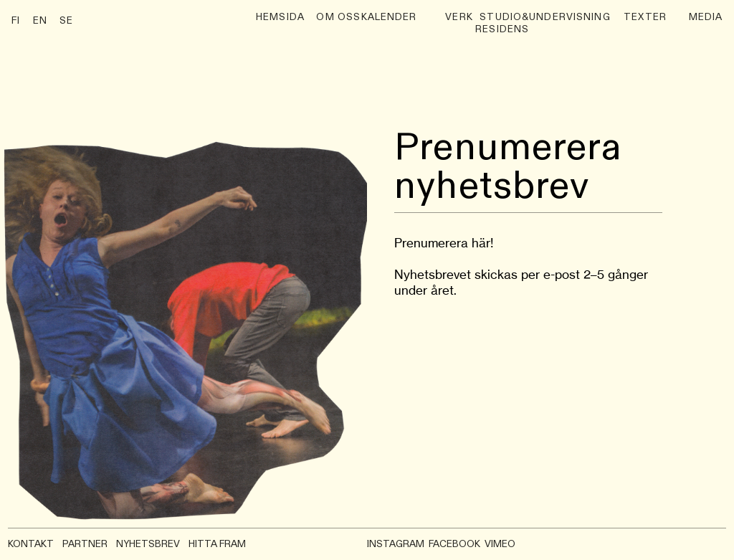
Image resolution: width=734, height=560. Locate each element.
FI (16, 21)
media (706, 18)
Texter (645, 18)
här (481, 243)
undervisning (570, 18)
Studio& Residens (502, 24)
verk (459, 18)
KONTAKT (31, 544)
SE (66, 21)
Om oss (338, 18)
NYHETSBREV (148, 544)
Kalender (389, 18)
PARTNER (85, 544)
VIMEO (500, 544)
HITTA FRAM (217, 544)
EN (40, 21)
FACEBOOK (454, 544)
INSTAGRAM (396, 544)
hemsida (280, 18)
